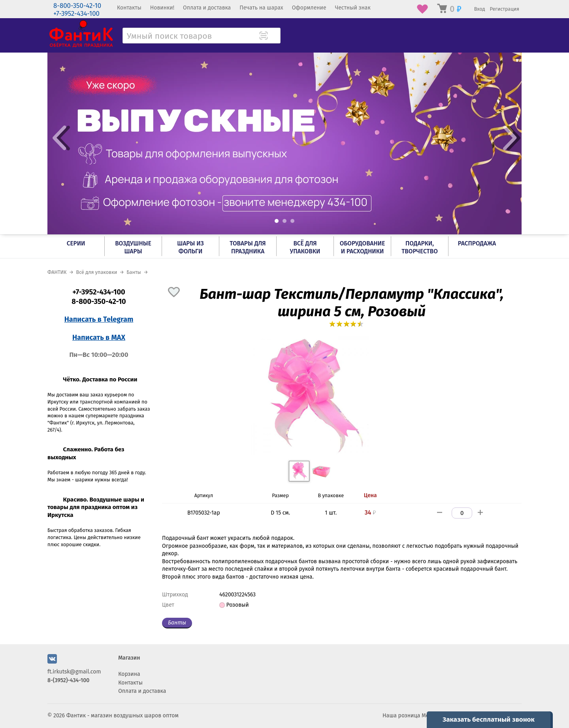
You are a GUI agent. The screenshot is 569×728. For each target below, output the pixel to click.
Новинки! (162, 8)
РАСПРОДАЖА (477, 243)
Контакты (129, 8)
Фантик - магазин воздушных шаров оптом (122, 716)
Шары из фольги (190, 247)
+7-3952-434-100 (76, 14)
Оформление (309, 8)
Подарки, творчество (420, 247)
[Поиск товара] (274, 36)
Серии (76, 243)
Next (510, 138)
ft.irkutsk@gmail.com (74, 672)
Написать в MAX (99, 338)
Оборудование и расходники (363, 247)
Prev (59, 138)
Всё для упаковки (305, 247)
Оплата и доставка (207, 8)
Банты (177, 623)
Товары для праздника (248, 247)
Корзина (129, 674)
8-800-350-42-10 (77, 6)
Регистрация (504, 9)
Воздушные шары (133, 247)
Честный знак (353, 8)
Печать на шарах (261, 8)
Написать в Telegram (99, 319)
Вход (480, 9)
